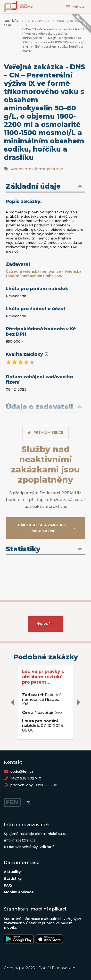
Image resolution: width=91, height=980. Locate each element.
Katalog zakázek (69, 21)
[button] (45, 187)
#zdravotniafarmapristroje (37, 169)
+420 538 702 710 (26, 778)
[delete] (13, 702)
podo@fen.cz (22, 772)
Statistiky (13, 879)
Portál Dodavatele (36, 21)
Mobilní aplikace (19, 892)
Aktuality (12, 872)
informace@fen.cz (20, 840)
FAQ (8, 885)
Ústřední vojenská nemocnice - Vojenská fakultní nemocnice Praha (44, 274)
